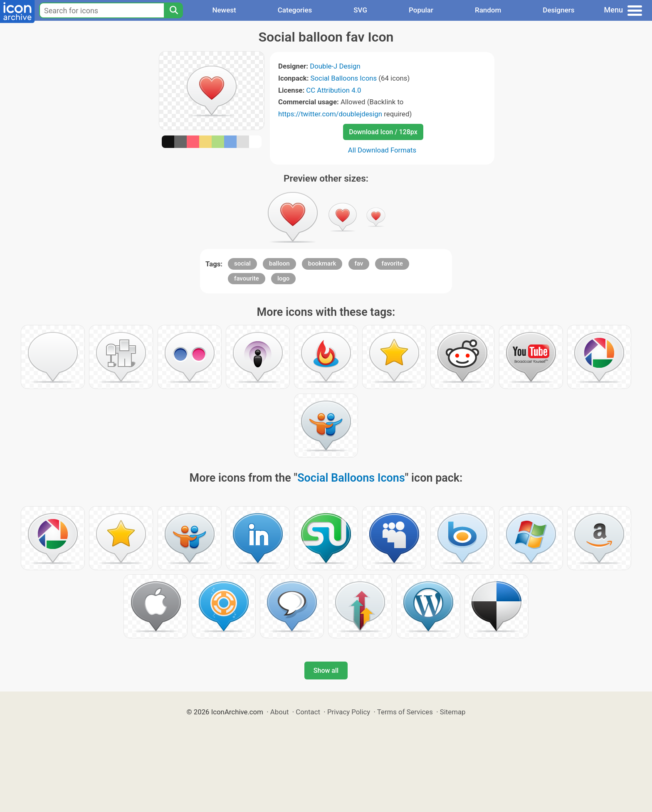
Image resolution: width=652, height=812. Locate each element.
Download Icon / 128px (383, 132)
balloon (279, 263)
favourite (247, 278)
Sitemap (453, 712)
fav (359, 263)
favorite (392, 263)
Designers (558, 10)
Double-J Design (335, 66)
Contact (308, 712)
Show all (326, 671)
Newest (224, 10)
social (242, 263)
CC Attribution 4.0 (333, 90)
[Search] (173, 10)
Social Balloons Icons (344, 78)
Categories (295, 10)
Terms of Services (405, 712)
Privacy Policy (349, 712)
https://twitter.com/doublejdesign (330, 114)
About (280, 712)
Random (488, 10)
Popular (421, 10)
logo (283, 278)
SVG (360, 10)
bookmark (322, 263)
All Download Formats (382, 150)
